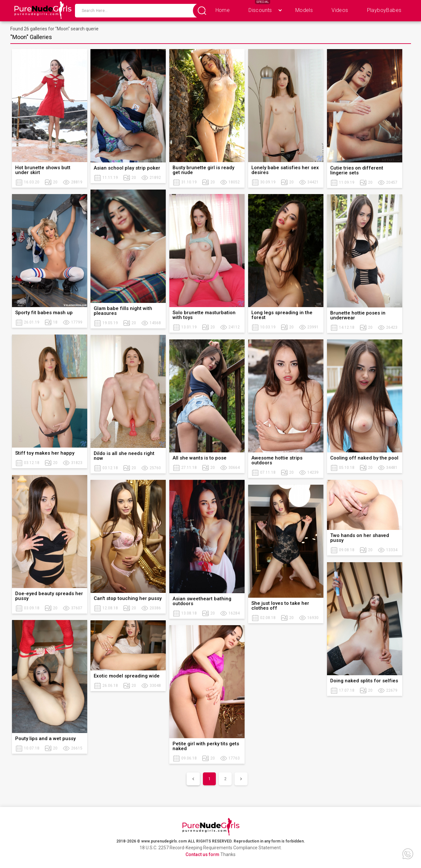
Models (304, 10)
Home (223, 10)
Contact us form (202, 854)
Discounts (260, 10)
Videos (340, 10)
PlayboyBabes (384, 10)
